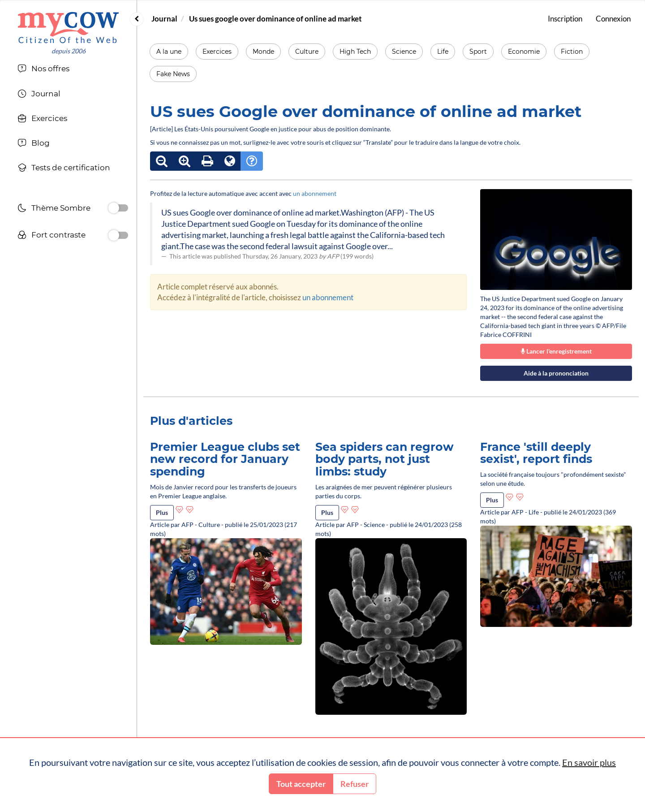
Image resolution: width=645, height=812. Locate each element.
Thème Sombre (54, 209)
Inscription (565, 19)
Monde (263, 52)
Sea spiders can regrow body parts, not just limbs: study (385, 459)
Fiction (572, 52)
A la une (169, 52)
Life (443, 52)
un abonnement (315, 193)
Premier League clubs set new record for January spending (225, 459)
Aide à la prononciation (556, 373)
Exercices (217, 52)
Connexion (613, 19)
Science (404, 52)
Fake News (173, 74)
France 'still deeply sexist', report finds (536, 453)
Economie (524, 52)
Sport (478, 52)
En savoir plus (589, 762)
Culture (307, 52)
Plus (162, 512)
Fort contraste (52, 236)
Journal (164, 19)
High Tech (355, 52)
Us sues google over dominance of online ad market (275, 19)
